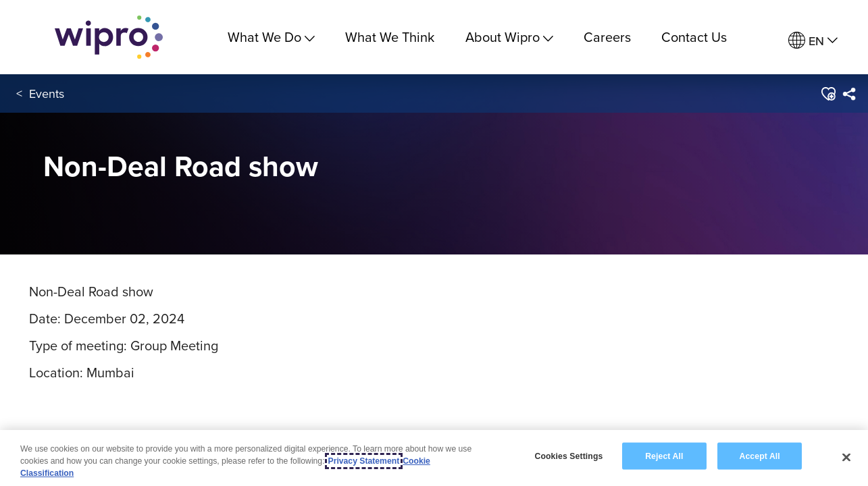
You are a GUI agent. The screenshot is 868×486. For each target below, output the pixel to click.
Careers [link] (607, 37)
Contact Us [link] (694, 37)
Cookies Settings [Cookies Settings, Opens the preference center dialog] (569, 456)
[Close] (846, 457)
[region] (434, 458)
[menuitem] (813, 41)
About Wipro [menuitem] (509, 37)
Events (47, 93)
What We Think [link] (390, 37)
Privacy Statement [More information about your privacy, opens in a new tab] (364, 461)
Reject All (664, 456)
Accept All (760, 456)
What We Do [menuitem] (271, 37)
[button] (827, 94)
